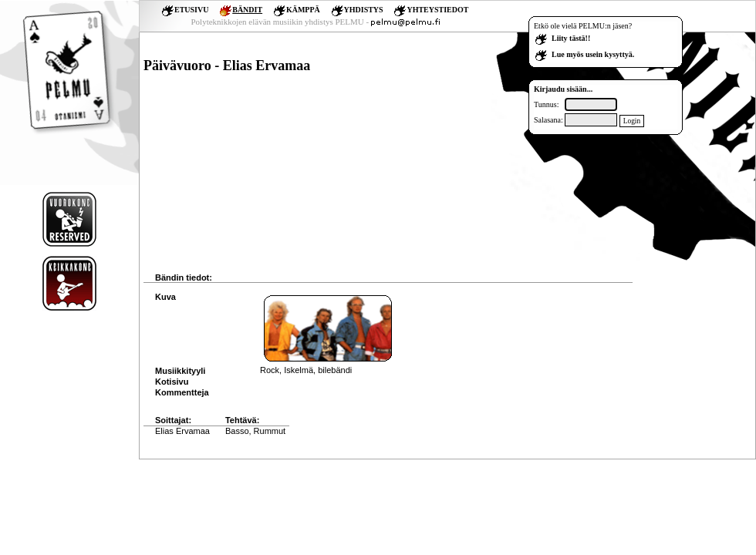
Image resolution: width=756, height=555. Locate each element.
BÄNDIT (247, 10)
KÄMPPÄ (303, 10)
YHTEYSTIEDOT (437, 10)
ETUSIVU (191, 10)
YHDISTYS (364, 10)
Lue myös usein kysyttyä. (593, 54)
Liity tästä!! (571, 38)
